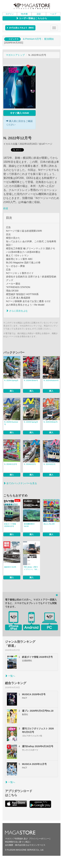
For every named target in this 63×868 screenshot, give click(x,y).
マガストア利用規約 (14, 839)
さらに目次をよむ (17, 311)
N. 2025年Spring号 (31, 422)
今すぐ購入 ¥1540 (20, 113)
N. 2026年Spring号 (11, 380)
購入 (12, 391)
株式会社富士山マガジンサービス (30, 845)
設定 (39, 14)
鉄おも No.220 (49, 524)
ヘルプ (53, 14)
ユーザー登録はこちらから (32, 18)
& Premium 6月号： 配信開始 (38, 39)
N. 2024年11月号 (11, 464)
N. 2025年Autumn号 (51, 380)
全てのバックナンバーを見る (20, 483)
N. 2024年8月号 (30, 464)
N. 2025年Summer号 (11, 423)
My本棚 (24, 14)
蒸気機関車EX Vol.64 (29, 525)
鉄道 (6, 208)
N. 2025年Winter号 (51, 422)
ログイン (10, 14)
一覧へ (10, 676)
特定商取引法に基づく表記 (17, 842)
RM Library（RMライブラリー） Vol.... (31, 568)
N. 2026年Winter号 (31, 380)
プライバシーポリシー (39, 839)
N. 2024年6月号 (50, 464)
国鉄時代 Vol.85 (10, 567)
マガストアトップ (15, 55)
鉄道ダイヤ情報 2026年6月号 (10, 525)
